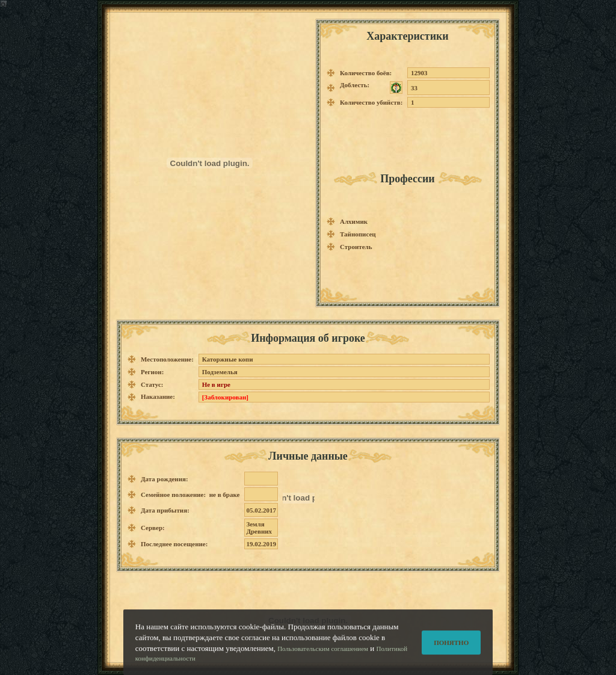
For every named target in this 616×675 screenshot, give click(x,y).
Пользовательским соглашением (323, 656)
